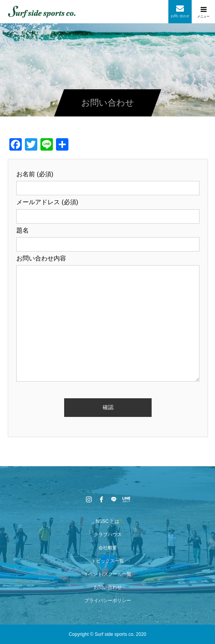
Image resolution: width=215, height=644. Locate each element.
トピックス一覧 (108, 561)
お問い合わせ (108, 587)
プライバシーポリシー (108, 601)
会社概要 (108, 548)
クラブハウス (108, 535)
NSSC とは (107, 521)
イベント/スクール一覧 (107, 574)
